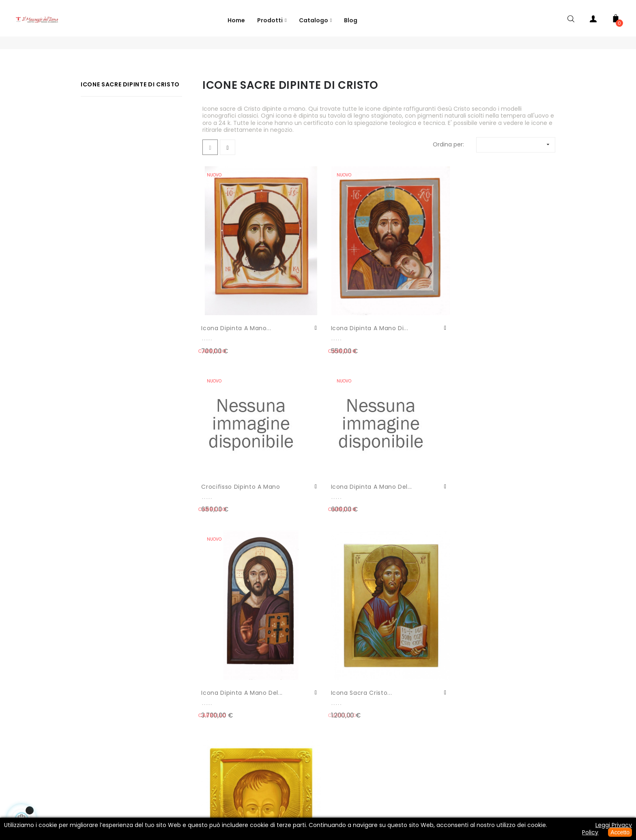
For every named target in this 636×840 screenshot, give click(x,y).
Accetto (620, 832)
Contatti (58, 627)
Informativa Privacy (277, 778)
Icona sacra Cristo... (324, 466)
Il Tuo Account (58, 644)
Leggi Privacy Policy (607, 829)
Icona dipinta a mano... (226, 303)
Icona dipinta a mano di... (317, 303)
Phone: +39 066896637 (199, 778)
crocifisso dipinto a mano (415, 305)
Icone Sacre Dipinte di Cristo (130, 104)
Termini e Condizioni (352, 778)
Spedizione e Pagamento (434, 778)
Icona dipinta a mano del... (500, 305)
